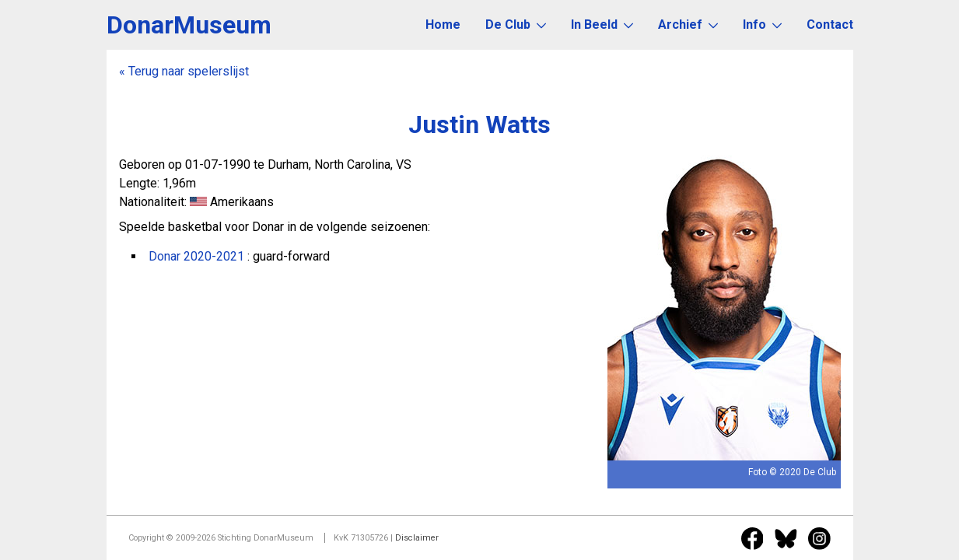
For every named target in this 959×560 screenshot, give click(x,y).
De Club (516, 24)
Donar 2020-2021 (196, 256)
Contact (830, 24)
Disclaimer (417, 538)
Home (443, 24)
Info (762, 24)
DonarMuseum (189, 25)
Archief (688, 24)
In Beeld (602, 24)
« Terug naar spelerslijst (184, 71)
